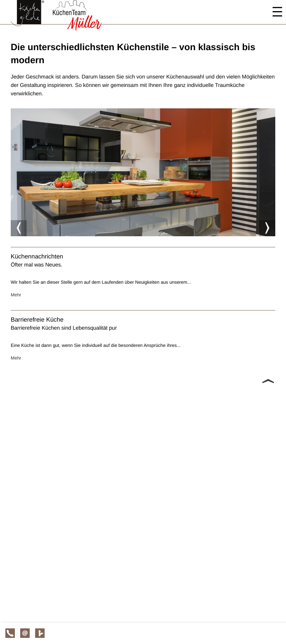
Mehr (16, 295)
